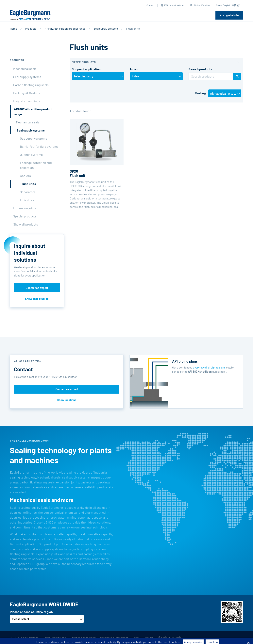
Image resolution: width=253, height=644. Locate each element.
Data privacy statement (114, 638)
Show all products (26, 224)
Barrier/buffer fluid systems (39, 146)
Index (134, 69)
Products (31, 29)
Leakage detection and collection (36, 165)
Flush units (28, 184)
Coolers (25, 176)
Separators (28, 192)
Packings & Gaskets (27, 93)
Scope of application (86, 69)
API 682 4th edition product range (65, 29)
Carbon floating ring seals (31, 85)
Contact (150, 5)
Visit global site (229, 15)
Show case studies (37, 299)
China (219, 5)
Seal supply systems (106, 29)
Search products (200, 69)
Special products (25, 216)
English (227, 5)
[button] (157, 62)
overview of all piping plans (209, 367)
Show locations (67, 400)
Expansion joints (25, 208)
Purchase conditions (83, 638)
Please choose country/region (31, 612)
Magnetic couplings (27, 101)
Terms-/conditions (55, 638)
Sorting (201, 93)
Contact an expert (37, 288)
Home (13, 29)
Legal (136, 638)
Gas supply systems (34, 138)
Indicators (27, 200)
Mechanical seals (25, 69)
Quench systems (31, 155)
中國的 (235, 5)
